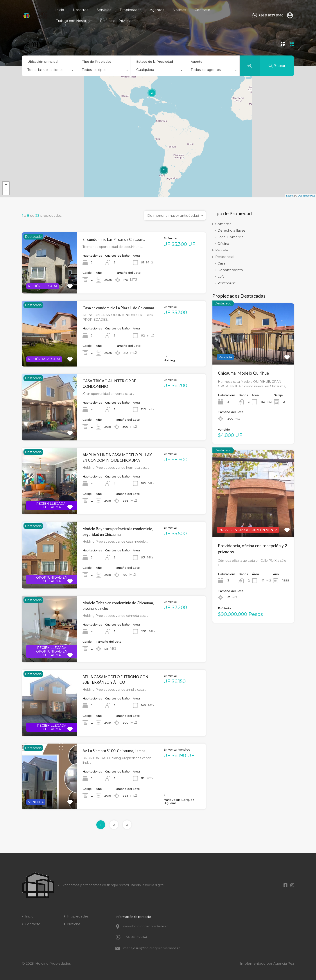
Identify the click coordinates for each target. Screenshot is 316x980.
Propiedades (130, 10)
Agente (197, 62)
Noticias (179, 10)
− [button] (6, 191)
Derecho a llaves (231, 230)
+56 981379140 (136, 937)
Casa (221, 263)
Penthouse (227, 283)
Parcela (222, 250)
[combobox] (49, 71)
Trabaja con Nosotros (74, 21)
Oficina (223, 244)
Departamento (230, 270)
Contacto (202, 10)
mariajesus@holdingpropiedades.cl (151, 948)
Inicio (60, 10)
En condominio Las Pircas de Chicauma (114, 239)
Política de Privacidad (118, 21)
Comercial (224, 224)
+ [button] (6, 185)
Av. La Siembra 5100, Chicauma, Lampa (114, 751)
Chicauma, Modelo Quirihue (243, 373)
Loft (221, 276)
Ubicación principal (43, 62)
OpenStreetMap (306, 196)
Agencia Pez (284, 963)
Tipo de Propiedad (97, 62)
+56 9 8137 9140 (271, 15)
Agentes (157, 10)
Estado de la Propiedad (155, 62)
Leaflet (290, 196)
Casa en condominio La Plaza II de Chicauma (118, 308)
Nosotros (80, 10)
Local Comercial (231, 237)
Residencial (225, 257)
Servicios (104, 10)
